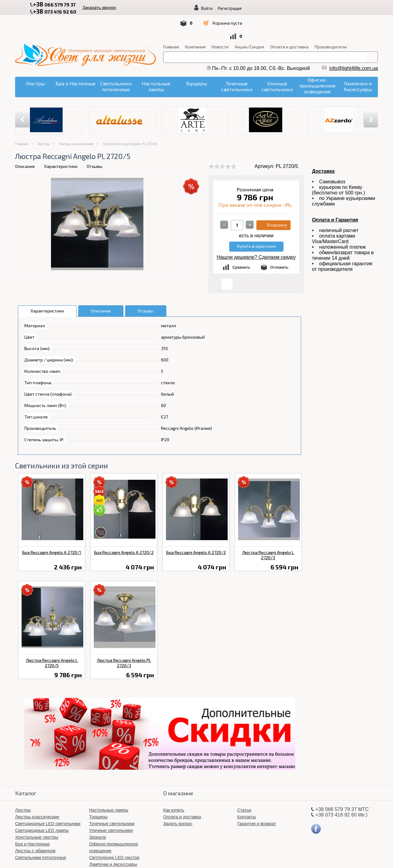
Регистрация (339, 8)
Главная (171, 21)
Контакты (246, 791)
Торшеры (98, 791)
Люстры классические (76, 118)
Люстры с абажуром (35, 825)
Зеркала (97, 812)
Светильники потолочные (41, 832)
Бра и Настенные (33, 818)
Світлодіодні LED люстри (114, 832)
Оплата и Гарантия (335, 194)
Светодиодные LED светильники (48, 798)
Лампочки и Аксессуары (113, 839)
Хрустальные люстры (37, 812)
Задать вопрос (178, 798)
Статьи (244, 784)
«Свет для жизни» (235, 856)
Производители (331, 21)
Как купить (174, 784)
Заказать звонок (95, 7)
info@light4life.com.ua (354, 43)
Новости (220, 21)
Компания (195, 21)
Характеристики (61, 141)
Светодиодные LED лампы (42, 805)
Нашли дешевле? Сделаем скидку (256, 232)
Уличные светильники (111, 805)
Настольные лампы (109, 784)
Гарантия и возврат (257, 798)
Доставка (323, 146)
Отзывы (95, 141)
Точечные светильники (112, 798)
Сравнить (241, 242)
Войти (316, 8)
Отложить (279, 242)
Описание (25, 141)
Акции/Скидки (249, 21)
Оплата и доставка (289, 21)
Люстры (43, 118)
